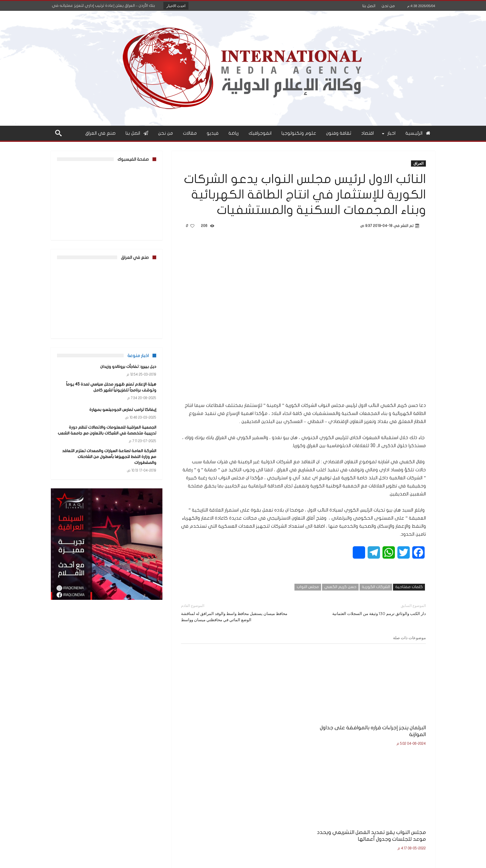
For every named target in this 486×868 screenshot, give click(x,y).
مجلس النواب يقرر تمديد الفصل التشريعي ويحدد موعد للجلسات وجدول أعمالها (306, 720)
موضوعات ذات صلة (409, 638)
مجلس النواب (308, 587)
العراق (418, 163)
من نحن (388, 6)
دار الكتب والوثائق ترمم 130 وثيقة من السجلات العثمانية (369, 609)
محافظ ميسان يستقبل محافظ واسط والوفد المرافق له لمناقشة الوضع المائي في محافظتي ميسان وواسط (238, 612)
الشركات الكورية (376, 587)
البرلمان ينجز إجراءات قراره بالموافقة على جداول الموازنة (392, 716)
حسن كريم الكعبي (340, 587)
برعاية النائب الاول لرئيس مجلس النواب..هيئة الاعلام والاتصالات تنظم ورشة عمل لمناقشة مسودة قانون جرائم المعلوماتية (220, 723)
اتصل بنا (369, 6)
